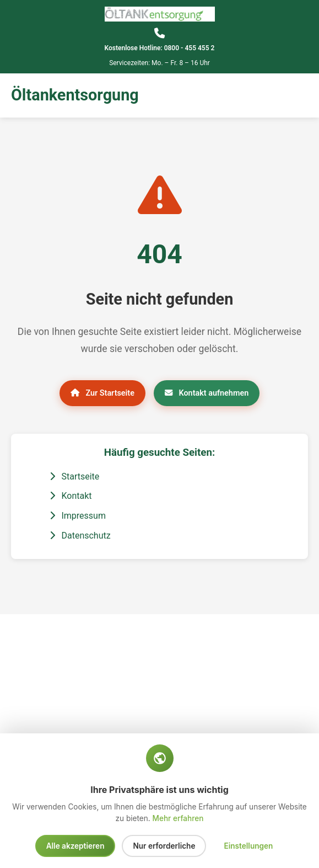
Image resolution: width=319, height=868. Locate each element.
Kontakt (71, 496)
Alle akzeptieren (75, 846)
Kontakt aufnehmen (207, 393)
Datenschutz (80, 536)
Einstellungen (248, 846)
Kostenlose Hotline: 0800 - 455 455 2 (160, 48)
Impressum (78, 516)
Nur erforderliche (164, 846)
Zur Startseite (102, 393)
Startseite (75, 476)
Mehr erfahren (178, 818)
